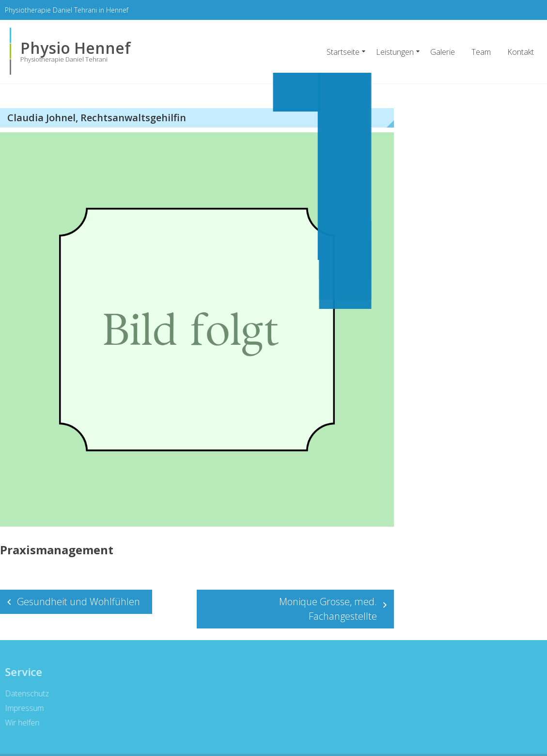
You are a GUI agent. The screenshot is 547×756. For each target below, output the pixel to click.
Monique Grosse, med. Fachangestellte (328, 609)
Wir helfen (21, 723)
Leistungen (395, 52)
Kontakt (521, 52)
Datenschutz (25, 693)
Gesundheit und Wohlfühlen (78, 602)
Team (481, 52)
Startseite (343, 52)
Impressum (23, 708)
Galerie (443, 52)
